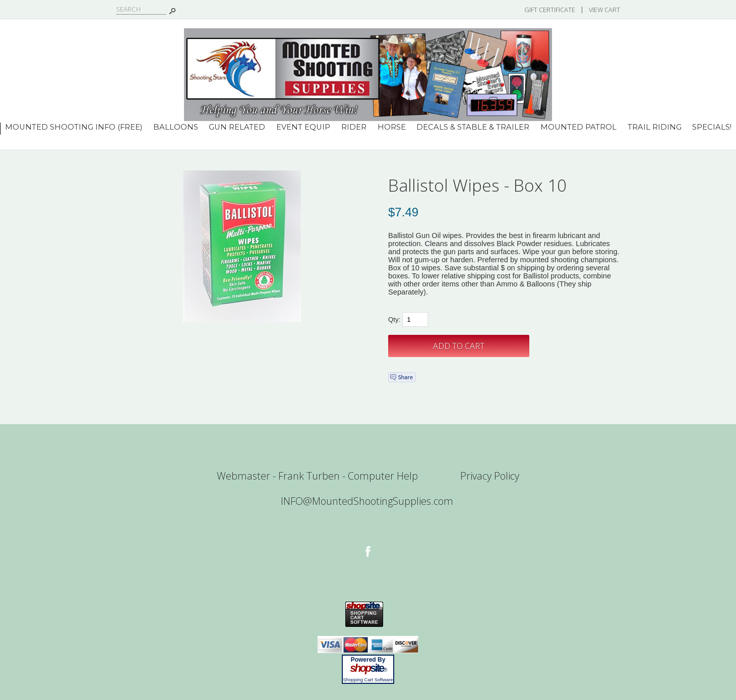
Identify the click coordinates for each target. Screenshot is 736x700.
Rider (354, 127)
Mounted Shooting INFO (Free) (74, 127)
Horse (392, 127)
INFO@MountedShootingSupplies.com (367, 501)
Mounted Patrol (578, 127)
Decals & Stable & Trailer (473, 127)
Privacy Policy (490, 476)
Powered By (368, 660)
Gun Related (237, 127)
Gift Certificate (550, 10)
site (368, 668)
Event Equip (303, 127)
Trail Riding (655, 127)
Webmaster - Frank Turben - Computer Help (317, 476)
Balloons (176, 127)
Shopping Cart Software (368, 680)
